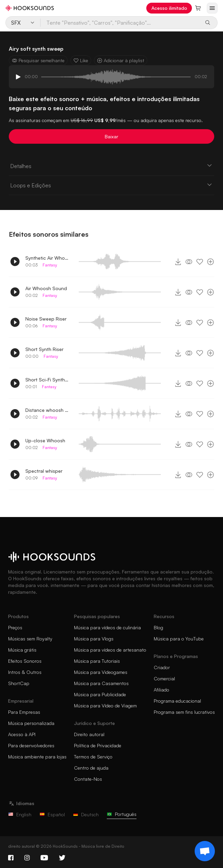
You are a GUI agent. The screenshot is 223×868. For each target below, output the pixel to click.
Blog (158, 627)
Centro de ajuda (91, 768)
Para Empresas (24, 712)
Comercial (164, 678)
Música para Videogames (101, 672)
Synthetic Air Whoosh (47, 258)
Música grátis (22, 650)
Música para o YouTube (179, 639)
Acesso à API (22, 734)
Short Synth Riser (44, 349)
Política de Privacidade (98, 745)
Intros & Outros (25, 672)
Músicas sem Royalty (30, 639)
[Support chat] (205, 851)
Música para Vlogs (94, 639)
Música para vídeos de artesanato (110, 650)
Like (81, 60)
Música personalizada (31, 723)
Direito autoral (89, 734)
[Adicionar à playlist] (210, 262)
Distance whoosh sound (47, 410)
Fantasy (50, 265)
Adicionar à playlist (121, 60)
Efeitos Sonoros (25, 661)
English (20, 814)
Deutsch (86, 814)
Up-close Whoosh (45, 440)
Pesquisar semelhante (38, 60)
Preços (15, 627)
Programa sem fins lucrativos (184, 712)
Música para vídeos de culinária (107, 627)
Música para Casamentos (101, 683)
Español (52, 814)
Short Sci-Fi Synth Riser (47, 380)
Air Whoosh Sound (46, 288)
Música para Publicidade (100, 694)
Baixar (111, 136)
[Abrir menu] (212, 8)
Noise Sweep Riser (46, 319)
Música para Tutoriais (97, 661)
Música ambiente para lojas (37, 757)
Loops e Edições (111, 185)
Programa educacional (177, 701)
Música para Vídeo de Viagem (105, 706)
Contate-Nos (88, 779)
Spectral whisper (44, 471)
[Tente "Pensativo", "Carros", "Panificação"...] (120, 23)
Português (122, 814)
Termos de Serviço (93, 757)
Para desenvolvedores (31, 745)
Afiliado (162, 690)
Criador (162, 667)
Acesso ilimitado (169, 8)
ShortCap (19, 683)
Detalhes (111, 166)
